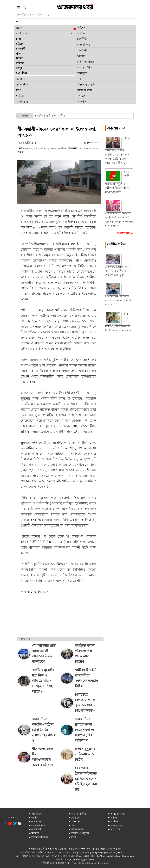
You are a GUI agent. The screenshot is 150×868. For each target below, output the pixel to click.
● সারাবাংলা (36, 814)
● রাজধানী (35, 829)
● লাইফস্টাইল (76, 829)
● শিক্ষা (73, 826)
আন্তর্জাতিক (84, 45)
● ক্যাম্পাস (114, 829)
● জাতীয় (34, 818)
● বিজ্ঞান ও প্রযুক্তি (79, 833)
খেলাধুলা (82, 73)
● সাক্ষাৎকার (115, 826)
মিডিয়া (81, 56)
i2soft (106, 863)
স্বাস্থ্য (18, 90)
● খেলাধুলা (75, 818)
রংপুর (19, 68)
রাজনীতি (82, 39)
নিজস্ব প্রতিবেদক (27, 143)
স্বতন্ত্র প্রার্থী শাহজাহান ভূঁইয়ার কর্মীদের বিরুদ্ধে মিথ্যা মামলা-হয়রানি (117, 182)
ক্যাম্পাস (82, 102)
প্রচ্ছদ (19, 28)
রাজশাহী (21, 49)
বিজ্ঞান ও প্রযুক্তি (86, 85)
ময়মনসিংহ (22, 73)
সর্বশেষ (80, 28)
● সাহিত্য (113, 818)
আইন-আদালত (86, 62)
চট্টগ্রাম (20, 44)
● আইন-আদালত (39, 837)
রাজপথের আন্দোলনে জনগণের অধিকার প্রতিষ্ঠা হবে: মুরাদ (118, 271)
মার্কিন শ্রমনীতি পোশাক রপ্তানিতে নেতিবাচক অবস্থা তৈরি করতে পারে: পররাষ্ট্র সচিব (118, 151)
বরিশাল (20, 63)
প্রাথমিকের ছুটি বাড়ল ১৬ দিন (50, 116)
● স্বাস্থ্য (72, 837)
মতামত (81, 96)
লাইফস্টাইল (23, 85)
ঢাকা (19, 39)
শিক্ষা (80, 79)
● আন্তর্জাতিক (37, 826)
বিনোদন (20, 79)
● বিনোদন (74, 821)
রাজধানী (82, 50)
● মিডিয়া (34, 833)
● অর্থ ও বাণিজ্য (78, 814)
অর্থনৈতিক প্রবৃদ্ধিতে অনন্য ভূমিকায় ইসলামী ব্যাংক (118, 300)
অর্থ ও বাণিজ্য (85, 68)
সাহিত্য (20, 96)
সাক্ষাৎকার (22, 102)
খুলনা (19, 53)
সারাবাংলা (22, 33)
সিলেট (20, 58)
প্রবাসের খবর (84, 90)
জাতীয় (81, 33)
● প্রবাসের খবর (116, 814)
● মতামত (113, 821)
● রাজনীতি (35, 821)
